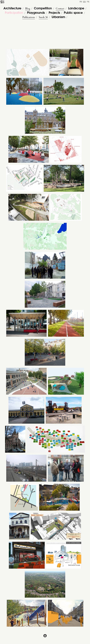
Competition (43, 8)
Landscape (76, 8)
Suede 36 (43, 17)
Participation (14, 13)
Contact (60, 9)
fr (81, 2)
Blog (28, 9)
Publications (29, 17)
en (84, 2)
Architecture (12, 8)
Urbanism (58, 17)
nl (88, 2)
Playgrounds (36, 13)
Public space (73, 13)
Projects (54, 13)
